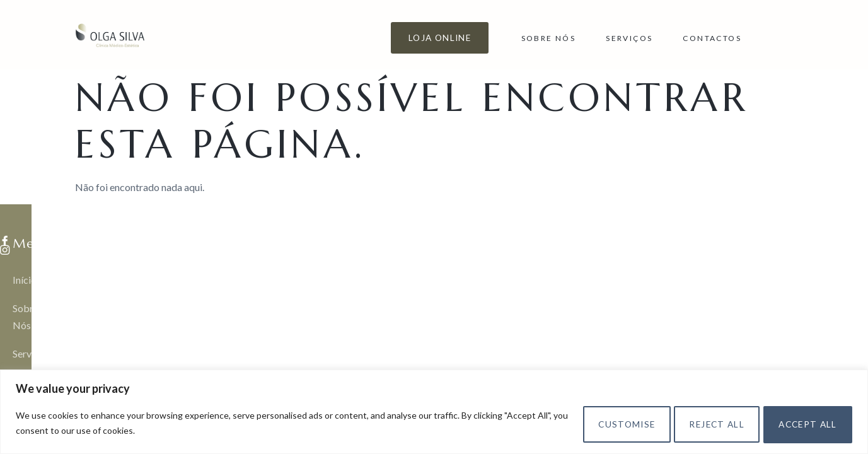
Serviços (629, 38)
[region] (434, 411)
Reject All (700, 423)
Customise (598, 423)
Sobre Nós (549, 38)
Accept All (802, 423)
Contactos (712, 38)
